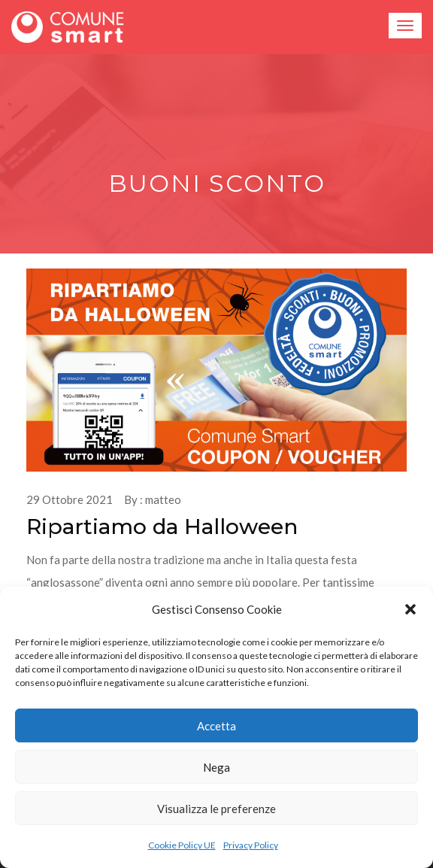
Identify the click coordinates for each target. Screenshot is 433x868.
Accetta (216, 726)
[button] (410, 609)
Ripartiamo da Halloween (162, 527)
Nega (216, 767)
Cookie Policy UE (182, 845)
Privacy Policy (251, 845)
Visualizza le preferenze (216, 809)
